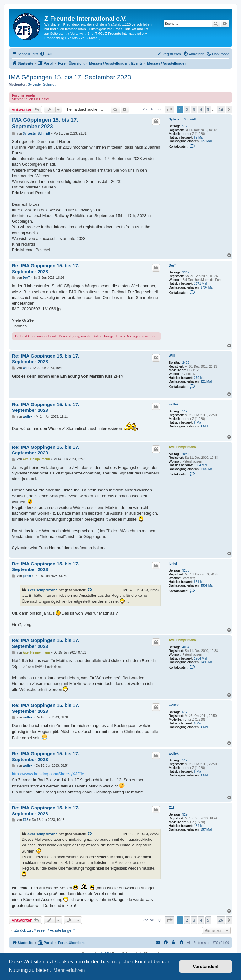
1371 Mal (200, 284)
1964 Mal (200, 465)
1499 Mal (207, 469)
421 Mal (206, 381)
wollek (174, 404)
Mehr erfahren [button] (69, 970)
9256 (186, 571)
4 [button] (201, 109)
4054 (186, 454)
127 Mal (206, 141)
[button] (169, 109)
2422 (186, 363)
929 (185, 815)
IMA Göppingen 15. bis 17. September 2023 (70, 77)
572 (185, 126)
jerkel (173, 564)
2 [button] (187, 109)
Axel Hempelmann (182, 447)
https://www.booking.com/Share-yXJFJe (48, 774)
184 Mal (200, 826)
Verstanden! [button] (206, 967)
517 (185, 411)
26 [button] (221, 109)
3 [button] (194, 109)
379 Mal (200, 378)
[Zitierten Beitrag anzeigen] (90, 590)
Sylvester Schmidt (42, 84)
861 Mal (200, 582)
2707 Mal (207, 287)
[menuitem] (46, 54)
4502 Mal (207, 586)
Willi (172, 356)
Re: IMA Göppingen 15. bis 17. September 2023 (46, 268)
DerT (172, 265)
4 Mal (204, 426)
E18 (172, 808)
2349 (186, 272)
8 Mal (198, 423)
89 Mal (199, 138)
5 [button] (208, 109)
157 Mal (206, 830)
